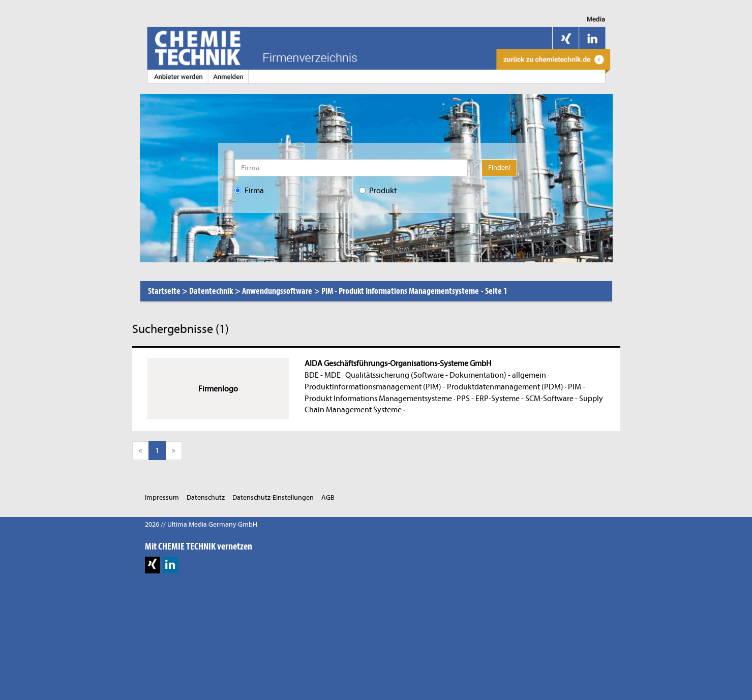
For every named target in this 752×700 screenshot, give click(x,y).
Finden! (499, 168)
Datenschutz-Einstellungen (273, 497)
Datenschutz (206, 497)
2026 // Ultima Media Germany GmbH (201, 524)
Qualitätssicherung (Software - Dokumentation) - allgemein (446, 375)
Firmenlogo (218, 389)
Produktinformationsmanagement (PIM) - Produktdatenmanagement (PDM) (434, 387)
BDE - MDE (323, 375)
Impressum (162, 497)
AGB (328, 497)
